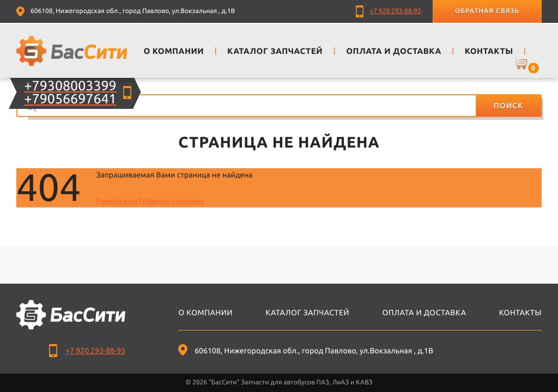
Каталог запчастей (307, 313)
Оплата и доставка (424, 313)
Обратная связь (487, 11)
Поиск (508, 106)
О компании (205, 313)
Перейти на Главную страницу (150, 201)
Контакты (520, 313)
